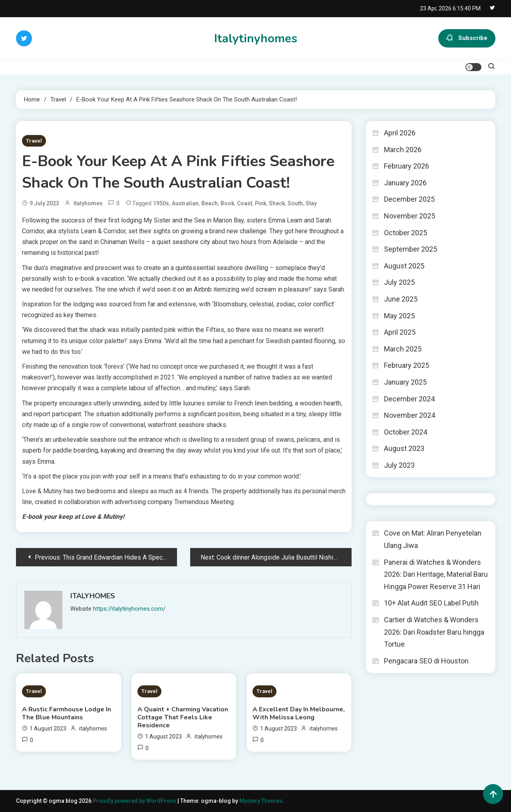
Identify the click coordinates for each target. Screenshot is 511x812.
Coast (245, 203)
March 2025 (403, 349)
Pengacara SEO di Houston (426, 661)
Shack (277, 203)
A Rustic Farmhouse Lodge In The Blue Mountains (67, 713)
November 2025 (410, 216)
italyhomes (88, 203)
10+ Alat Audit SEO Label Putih (431, 603)
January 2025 (405, 382)
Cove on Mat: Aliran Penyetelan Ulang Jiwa (433, 539)
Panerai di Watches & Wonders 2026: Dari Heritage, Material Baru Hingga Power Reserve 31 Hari (436, 574)
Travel (34, 141)
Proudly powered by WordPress (135, 801)
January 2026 (405, 183)
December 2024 (409, 399)
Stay (311, 203)
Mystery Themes (261, 801)
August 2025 (404, 266)
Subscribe (467, 38)
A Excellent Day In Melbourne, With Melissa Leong (299, 713)
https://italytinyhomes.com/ (129, 609)
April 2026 (400, 133)
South (295, 203)
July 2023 (399, 465)
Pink (260, 203)
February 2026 (407, 166)
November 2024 (410, 415)
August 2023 (404, 448)
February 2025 (407, 365)
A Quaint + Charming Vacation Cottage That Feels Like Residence (183, 717)
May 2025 (399, 316)
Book (227, 203)
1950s (161, 203)
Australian (185, 203)
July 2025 (399, 282)
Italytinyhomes (256, 39)
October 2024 (406, 432)
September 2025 (411, 249)
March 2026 (403, 150)
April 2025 (400, 332)
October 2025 (406, 233)
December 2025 (409, 199)
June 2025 (401, 299)
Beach (210, 203)
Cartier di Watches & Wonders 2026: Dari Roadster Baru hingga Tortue (434, 632)
